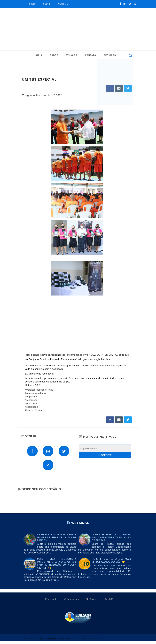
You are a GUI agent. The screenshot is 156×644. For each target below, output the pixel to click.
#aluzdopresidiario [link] (35, 394)
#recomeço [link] (31, 400)
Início (32, 4)
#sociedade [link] (31, 407)
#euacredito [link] (32, 404)
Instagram (71, 602)
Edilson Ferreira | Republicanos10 (54, 641)
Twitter (92, 602)
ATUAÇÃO (71, 55)
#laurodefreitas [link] (33, 411)
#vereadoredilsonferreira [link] (39, 390)
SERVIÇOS (109, 55)
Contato (63, 4)
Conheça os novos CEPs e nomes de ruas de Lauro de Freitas (57, 540)
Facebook (49, 602)
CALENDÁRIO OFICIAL (49, 12)
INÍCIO (40, 55)
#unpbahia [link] (31, 397)
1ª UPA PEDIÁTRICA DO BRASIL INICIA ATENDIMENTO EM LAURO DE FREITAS (111, 540)
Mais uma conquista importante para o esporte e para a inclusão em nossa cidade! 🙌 (57, 566)
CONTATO (90, 55)
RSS (109, 602)
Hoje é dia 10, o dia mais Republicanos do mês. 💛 (111, 563)
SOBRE (47, 4)
